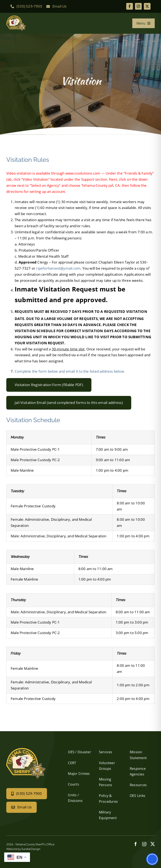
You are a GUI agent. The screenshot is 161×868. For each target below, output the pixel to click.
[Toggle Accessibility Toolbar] (152, 859)
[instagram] (138, 6)
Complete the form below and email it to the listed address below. (70, 371)
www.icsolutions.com (83, 173)
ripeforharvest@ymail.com (58, 268)
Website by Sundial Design (23, 849)
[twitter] (147, 6)
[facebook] (130, 6)
